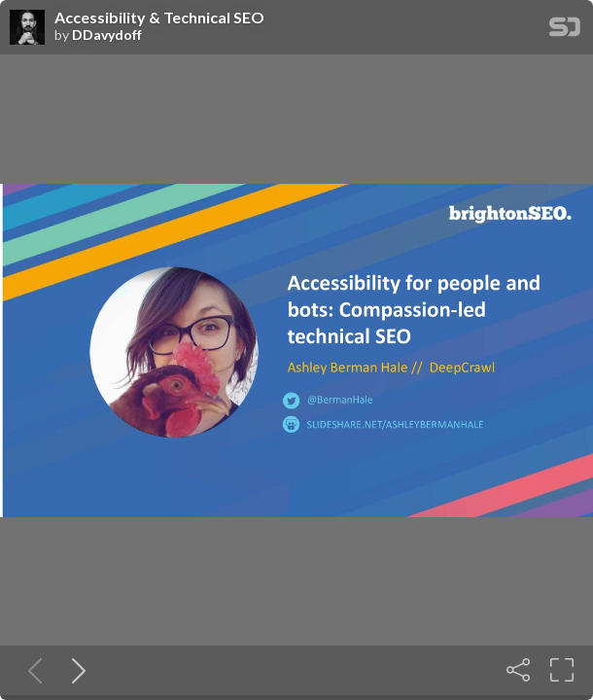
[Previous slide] (31, 670)
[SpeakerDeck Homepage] (565, 31)
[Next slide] (75, 670)
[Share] (518, 670)
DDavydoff (107, 35)
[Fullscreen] (562, 670)
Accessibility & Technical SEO (159, 17)
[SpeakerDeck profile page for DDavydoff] (27, 28)
